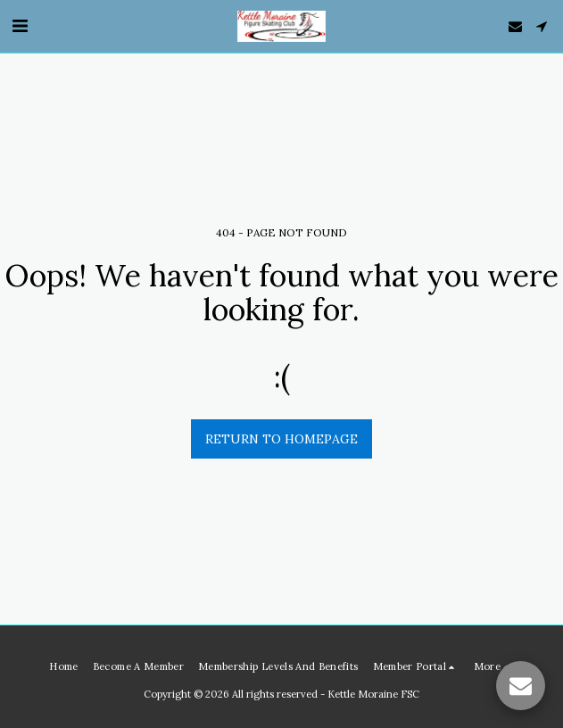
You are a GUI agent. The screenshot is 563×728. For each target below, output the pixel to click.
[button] (20, 25)
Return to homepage (281, 439)
